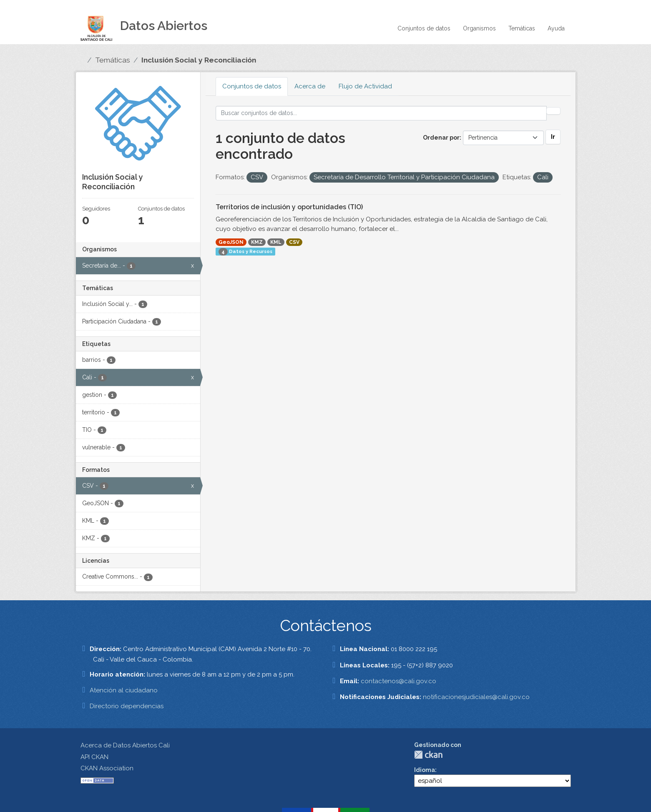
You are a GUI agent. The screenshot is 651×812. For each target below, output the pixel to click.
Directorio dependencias (127, 706)
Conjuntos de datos (424, 28)
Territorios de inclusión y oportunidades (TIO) (289, 207)
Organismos (479, 28)
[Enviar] (553, 111)
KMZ (257, 242)
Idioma (425, 770)
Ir (553, 137)
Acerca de (310, 86)
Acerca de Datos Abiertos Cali (125, 745)
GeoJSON (231, 242)
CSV (294, 242)
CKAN (428, 755)
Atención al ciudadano (124, 690)
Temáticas (522, 28)
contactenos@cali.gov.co (398, 681)
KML (276, 242)
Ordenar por (441, 138)
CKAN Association (107, 768)
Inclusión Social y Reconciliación (199, 60)
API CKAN (94, 757)
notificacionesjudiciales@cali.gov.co (476, 697)
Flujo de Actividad (365, 86)
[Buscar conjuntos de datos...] (381, 113)
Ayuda (556, 28)
